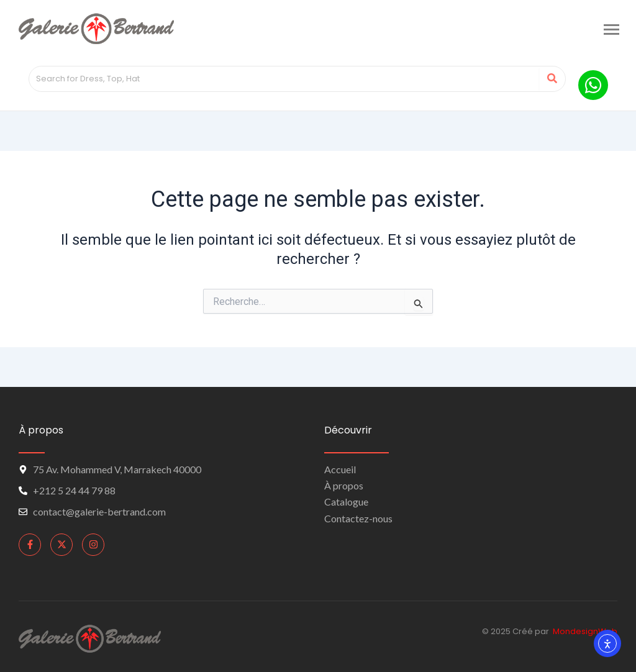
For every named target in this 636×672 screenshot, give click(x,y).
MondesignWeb (585, 631)
